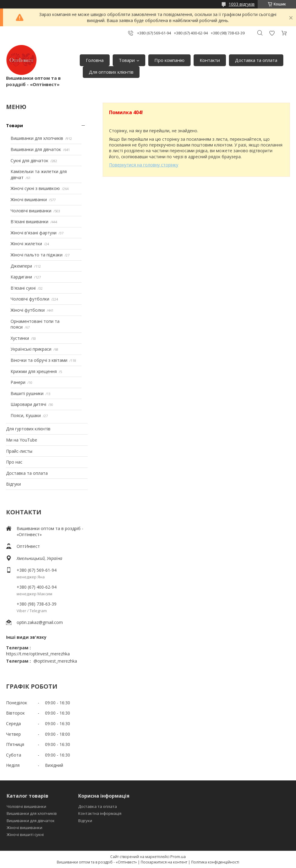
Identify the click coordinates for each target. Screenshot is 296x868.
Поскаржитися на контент (164, 862)
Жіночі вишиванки (29, 199)
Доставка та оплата (256, 60)
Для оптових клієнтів (111, 72)
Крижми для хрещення (34, 371)
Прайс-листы (19, 451)
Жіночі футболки (28, 310)
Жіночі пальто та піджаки (37, 255)
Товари (127, 60)
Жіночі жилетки (26, 244)
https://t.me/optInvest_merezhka (38, 654)
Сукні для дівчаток (29, 161)
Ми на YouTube (22, 440)
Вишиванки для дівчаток (36, 149)
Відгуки (13, 484)
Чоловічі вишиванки (31, 211)
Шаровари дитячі (28, 404)
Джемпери (21, 266)
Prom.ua (178, 857)
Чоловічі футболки (30, 299)
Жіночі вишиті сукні (25, 834)
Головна (95, 60)
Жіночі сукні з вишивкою (35, 188)
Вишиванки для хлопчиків (37, 138)
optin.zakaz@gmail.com (40, 622)
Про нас (14, 462)
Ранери (18, 382)
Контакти (210, 60)
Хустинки (20, 338)
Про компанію (169, 60)
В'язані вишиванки (29, 222)
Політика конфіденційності (215, 862)
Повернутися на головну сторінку (144, 165)
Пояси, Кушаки (26, 415)
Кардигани (21, 277)
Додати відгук (272, 33)
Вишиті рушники (27, 393)
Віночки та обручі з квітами (39, 360)
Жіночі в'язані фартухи (34, 233)
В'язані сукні (23, 288)
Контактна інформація (100, 813)
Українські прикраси (31, 349)
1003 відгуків (242, 4)
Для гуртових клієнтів (28, 429)
